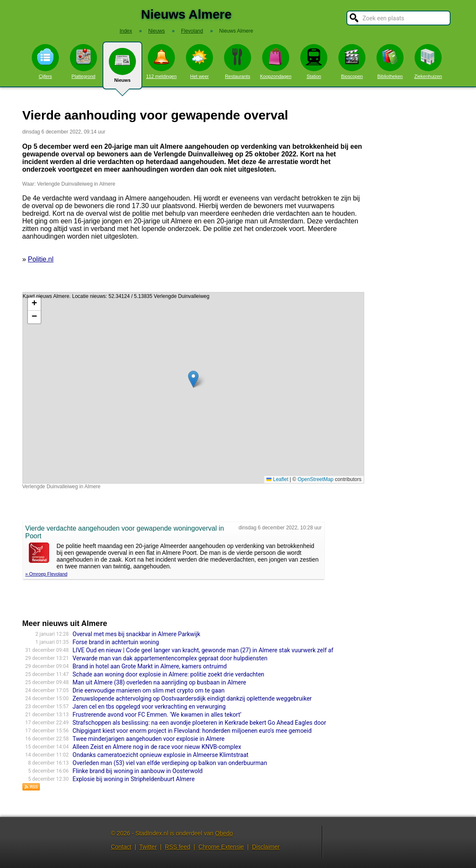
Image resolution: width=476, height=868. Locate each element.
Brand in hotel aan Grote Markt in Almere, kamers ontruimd (149, 666)
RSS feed (177, 847)
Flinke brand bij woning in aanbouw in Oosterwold (137, 771)
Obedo (224, 833)
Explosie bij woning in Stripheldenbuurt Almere (133, 779)
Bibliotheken (390, 61)
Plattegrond (83, 61)
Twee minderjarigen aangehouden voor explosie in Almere (148, 739)
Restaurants (238, 61)
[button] (193, 379)
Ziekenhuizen (428, 61)
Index (126, 31)
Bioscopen (352, 61)
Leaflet (277, 479)
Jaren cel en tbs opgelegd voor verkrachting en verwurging (149, 707)
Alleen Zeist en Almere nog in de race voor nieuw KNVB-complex (157, 747)
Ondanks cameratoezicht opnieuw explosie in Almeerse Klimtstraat (160, 755)
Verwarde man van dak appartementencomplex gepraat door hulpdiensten (170, 658)
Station (314, 61)
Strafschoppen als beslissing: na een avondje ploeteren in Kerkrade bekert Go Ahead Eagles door (199, 723)
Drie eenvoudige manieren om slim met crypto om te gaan (148, 690)
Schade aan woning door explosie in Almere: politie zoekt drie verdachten (168, 674)
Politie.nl (41, 259)
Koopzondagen (276, 61)
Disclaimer (266, 847)
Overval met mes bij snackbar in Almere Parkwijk (136, 634)
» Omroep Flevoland (47, 574)
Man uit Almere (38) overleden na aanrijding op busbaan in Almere (159, 682)
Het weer (199, 61)
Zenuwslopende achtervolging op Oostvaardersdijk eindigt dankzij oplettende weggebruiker (192, 698)
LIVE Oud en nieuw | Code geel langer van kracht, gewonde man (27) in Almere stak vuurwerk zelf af (203, 650)
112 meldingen (161, 61)
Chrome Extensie (221, 847)
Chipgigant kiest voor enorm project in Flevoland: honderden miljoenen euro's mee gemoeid (192, 731)
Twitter (148, 847)
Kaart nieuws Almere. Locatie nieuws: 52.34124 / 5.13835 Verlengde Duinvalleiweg (192, 388)
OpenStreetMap (316, 479)
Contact (121, 847)
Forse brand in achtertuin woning (116, 642)
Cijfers (45, 61)
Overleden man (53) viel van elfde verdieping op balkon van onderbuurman (170, 763)
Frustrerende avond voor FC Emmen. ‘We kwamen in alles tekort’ (157, 715)
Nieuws (122, 69)
